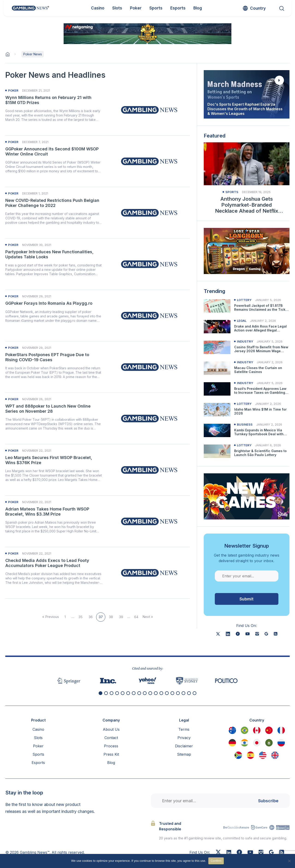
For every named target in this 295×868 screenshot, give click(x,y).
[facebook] (238, 634)
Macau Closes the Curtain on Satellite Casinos (258, 370)
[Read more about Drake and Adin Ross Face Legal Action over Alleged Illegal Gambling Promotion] (217, 327)
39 (121, 617)
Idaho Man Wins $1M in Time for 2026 (260, 411)
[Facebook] (239, 853)
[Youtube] (250, 853)
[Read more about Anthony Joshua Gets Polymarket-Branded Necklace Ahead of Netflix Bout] (247, 164)
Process (111, 746)
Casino (38, 729)
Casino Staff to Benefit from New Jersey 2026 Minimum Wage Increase (261, 349)
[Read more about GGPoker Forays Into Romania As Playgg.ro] (149, 316)
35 (80, 617)
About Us (111, 729)
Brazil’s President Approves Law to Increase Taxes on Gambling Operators (260, 391)
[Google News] (271, 853)
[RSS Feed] (282, 853)
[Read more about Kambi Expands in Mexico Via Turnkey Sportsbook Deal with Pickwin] (217, 430)
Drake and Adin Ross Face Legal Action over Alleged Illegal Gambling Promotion (260, 328)
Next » (148, 617)
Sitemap (184, 754)
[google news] (266, 634)
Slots (38, 738)
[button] (100, 693)
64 (136, 617)
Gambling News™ (35, 852)
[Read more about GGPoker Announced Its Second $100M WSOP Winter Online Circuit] (149, 161)
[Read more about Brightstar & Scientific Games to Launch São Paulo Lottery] (217, 451)
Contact (111, 738)
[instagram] (257, 634)
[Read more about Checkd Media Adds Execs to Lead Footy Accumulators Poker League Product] (149, 573)
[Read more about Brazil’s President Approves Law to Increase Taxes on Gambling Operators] (217, 389)
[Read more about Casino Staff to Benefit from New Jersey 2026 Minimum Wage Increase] (217, 347)
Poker (13, 91)
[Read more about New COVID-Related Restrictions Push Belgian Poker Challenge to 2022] (149, 213)
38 (111, 617)
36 (91, 617)
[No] (289, 861)
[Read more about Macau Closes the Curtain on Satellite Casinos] (217, 368)
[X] (218, 634)
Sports (232, 192)
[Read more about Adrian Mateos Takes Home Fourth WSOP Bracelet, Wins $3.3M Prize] (149, 521)
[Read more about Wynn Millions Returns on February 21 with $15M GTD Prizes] (149, 110)
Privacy (184, 738)
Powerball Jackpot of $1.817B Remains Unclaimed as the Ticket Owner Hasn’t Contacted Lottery (261, 308)
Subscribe (268, 801)
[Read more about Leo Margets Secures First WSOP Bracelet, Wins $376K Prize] (149, 470)
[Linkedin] (229, 853)
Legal (242, 321)
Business (245, 425)
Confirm (216, 861)
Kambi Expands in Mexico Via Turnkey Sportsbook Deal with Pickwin (259, 432)
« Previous (51, 617)
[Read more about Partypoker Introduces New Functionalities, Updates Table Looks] (149, 264)
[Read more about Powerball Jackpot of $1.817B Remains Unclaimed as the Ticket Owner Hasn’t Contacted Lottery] (217, 306)
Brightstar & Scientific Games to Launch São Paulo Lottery (260, 453)
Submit (246, 599)
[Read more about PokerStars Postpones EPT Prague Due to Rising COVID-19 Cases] (149, 367)
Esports (38, 763)
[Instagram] (261, 853)
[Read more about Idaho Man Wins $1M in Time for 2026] (217, 410)
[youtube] (248, 634)
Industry (245, 342)
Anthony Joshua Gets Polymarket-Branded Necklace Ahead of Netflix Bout (247, 205)
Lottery (244, 300)
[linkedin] (228, 634)
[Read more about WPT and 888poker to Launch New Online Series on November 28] (149, 418)
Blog (111, 763)
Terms (184, 729)
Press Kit (111, 754)
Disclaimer (184, 746)
